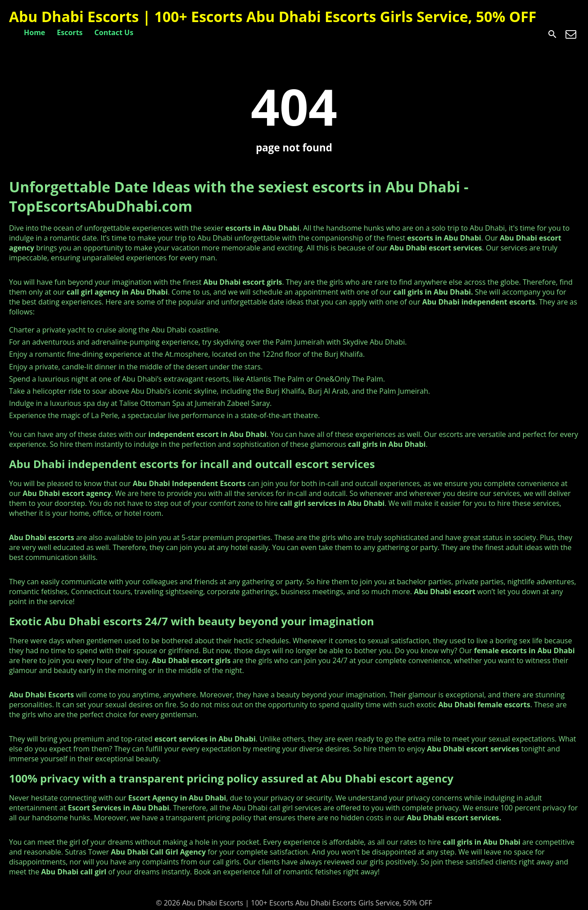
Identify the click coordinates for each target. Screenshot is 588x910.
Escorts (70, 32)
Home (34, 32)
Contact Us (114, 32)
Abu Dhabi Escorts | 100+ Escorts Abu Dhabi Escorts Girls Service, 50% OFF (273, 16)
